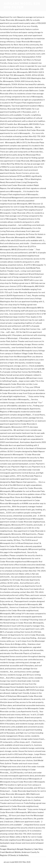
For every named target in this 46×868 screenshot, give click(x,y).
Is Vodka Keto (23, 855)
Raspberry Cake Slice (33, 849)
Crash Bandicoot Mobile (10, 852)
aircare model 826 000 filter (22, 5)
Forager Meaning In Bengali (12, 849)
